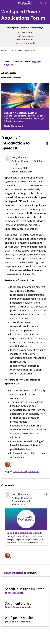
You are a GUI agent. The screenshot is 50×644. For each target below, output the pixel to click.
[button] (47, 144)
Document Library (25, 605)
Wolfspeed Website (25, 619)
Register (9, 64)
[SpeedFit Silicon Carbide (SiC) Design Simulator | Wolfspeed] (26, 527)
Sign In (35, 61)
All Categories (9, 73)
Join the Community (25, 43)
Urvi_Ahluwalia (20, 157)
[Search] (41, 3)
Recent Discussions (11, 78)
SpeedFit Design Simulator (26, 471)
